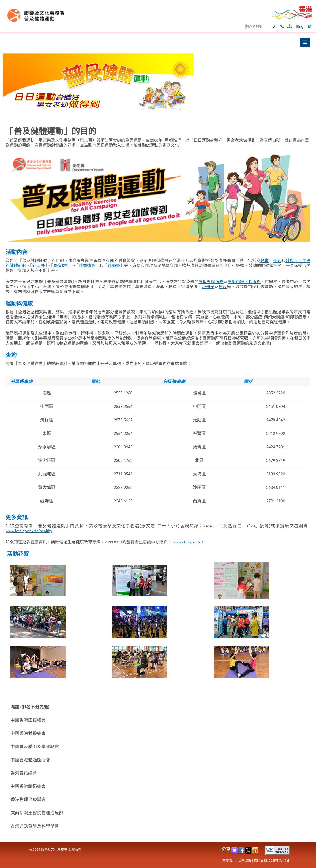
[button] (158, 44)
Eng (300, 26)
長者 (277, 261)
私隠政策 (245, 860)
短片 (223, 287)
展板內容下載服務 (244, 282)
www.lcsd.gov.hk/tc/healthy (29, 531)
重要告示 (229, 860)
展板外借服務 (211, 282)
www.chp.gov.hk (187, 542)
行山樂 (39, 266)
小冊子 (208, 287)
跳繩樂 (114, 266)
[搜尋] (259, 26)
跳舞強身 (87, 266)
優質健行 (62, 266)
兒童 (265, 261)
